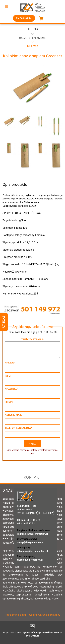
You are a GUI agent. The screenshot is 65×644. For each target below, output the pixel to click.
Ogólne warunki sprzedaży (45, 615)
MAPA (34, 513)
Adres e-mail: (14, 415)
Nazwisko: (12, 389)
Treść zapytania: (32, 340)
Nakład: (10, 363)
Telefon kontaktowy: (19, 428)
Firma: (9, 402)
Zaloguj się (24, 18)
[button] (7, 7)
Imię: (8, 376)
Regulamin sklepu (15, 615)
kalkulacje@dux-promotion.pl (32, 534)
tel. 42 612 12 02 (26, 524)
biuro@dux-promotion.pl (30, 560)
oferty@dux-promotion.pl (30, 542)
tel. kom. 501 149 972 (29, 520)
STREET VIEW (46, 513)
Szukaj (4, 322)
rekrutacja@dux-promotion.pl (32, 551)
